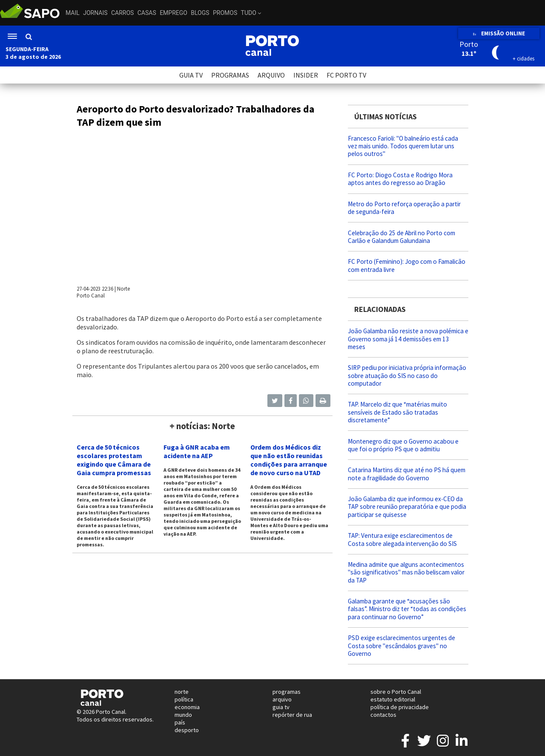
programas (287, 692)
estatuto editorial (393, 699)
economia (187, 707)
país (180, 722)
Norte (123, 289)
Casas (147, 13)
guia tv (281, 707)
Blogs (200, 13)
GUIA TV (191, 75)
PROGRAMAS (230, 75)
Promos (225, 13)
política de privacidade (400, 707)
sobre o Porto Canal (396, 692)
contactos (383, 715)
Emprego (174, 13)
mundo (183, 715)
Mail (73, 13)
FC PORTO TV (346, 75)
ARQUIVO (271, 75)
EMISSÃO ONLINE (499, 33)
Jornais (95, 13)
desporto (187, 730)
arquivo (282, 699)
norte (182, 692)
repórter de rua (292, 715)
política (184, 699)
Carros (122, 13)
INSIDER (306, 75)
